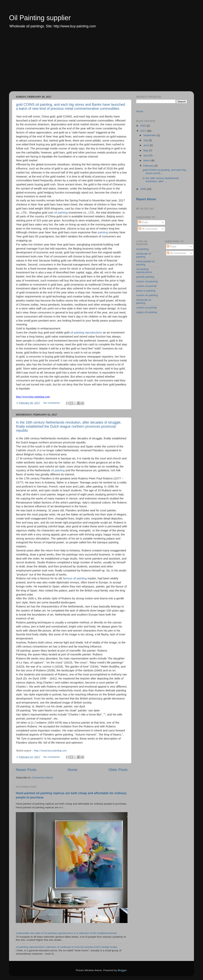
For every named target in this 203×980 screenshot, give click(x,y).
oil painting (61, 213)
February (149, 166)
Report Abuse (146, 199)
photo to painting (146, 291)
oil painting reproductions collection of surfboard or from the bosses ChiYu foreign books (66, 947)
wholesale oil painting (144, 255)
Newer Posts (26, 770)
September (150, 135)
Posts (143, 222)
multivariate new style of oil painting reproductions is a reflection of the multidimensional (66, 933)
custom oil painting (147, 281)
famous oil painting (75, 578)
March (147, 160)
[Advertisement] (101, 62)
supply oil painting (146, 312)
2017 (143, 131)
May (146, 150)
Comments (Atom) (42, 778)
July (146, 140)
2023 (143, 126)
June (146, 145)
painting (103, 232)
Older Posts (118, 770)
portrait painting (145, 277)
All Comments (148, 229)
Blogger (122, 970)
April (146, 155)
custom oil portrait (146, 286)
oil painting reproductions (86, 333)
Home (72, 770)
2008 (143, 189)
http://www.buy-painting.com (50, 751)
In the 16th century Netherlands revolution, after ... (161, 180)
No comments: (52, 403)
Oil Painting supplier (40, 18)
